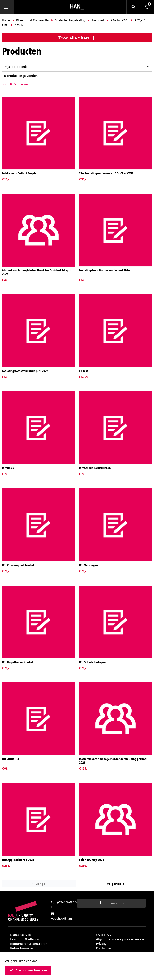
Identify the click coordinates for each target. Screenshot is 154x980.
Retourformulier (22, 948)
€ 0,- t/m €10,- (118, 20)
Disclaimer (104, 948)
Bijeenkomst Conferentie (30, 20)
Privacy (101, 944)
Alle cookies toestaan (28, 970)
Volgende (116, 884)
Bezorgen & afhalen (25, 939)
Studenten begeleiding (68, 20)
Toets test (96, 20)
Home (6, 20)
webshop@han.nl (63, 918)
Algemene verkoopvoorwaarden (120, 939)
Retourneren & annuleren (29, 944)
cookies (32, 961)
